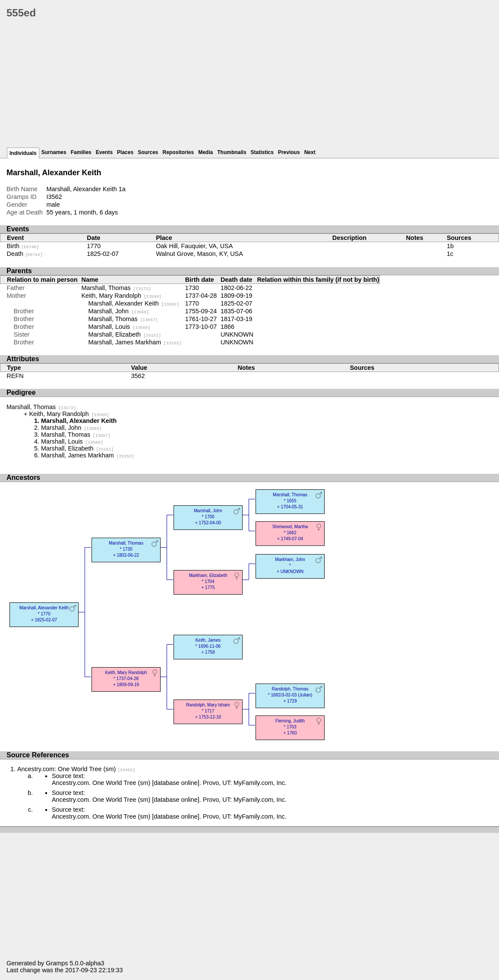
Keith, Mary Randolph (122, 296)
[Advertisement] (253, 86)
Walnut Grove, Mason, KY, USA (199, 254)
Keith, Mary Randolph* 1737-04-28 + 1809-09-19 (126, 679)
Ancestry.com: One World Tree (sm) (76, 769)
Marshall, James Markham (135, 342)
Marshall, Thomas (116, 288)
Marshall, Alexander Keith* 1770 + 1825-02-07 (44, 614)
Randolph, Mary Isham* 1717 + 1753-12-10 (208, 711)
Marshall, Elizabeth (125, 334)
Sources (148, 152)
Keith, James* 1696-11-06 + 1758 (208, 646)
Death (25, 254)
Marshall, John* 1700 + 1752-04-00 (208, 517)
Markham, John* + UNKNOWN (290, 566)
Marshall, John (119, 311)
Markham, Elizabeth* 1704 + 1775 (208, 581)
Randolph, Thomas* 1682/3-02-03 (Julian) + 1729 (290, 695)
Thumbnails (232, 152)
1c (450, 254)
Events (104, 152)
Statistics (262, 152)
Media (205, 152)
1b (450, 246)
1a (122, 189)
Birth (23, 246)
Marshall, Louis (120, 327)
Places (125, 152)
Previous (289, 152)
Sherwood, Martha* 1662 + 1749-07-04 (290, 533)
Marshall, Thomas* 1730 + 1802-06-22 (126, 549)
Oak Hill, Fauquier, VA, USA (194, 246)
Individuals (23, 153)
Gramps (57, 963)
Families (81, 152)
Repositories (178, 152)
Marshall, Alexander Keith (134, 303)
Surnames (54, 152)
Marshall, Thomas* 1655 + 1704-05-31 (290, 501)
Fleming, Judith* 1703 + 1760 (290, 727)
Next (310, 152)
